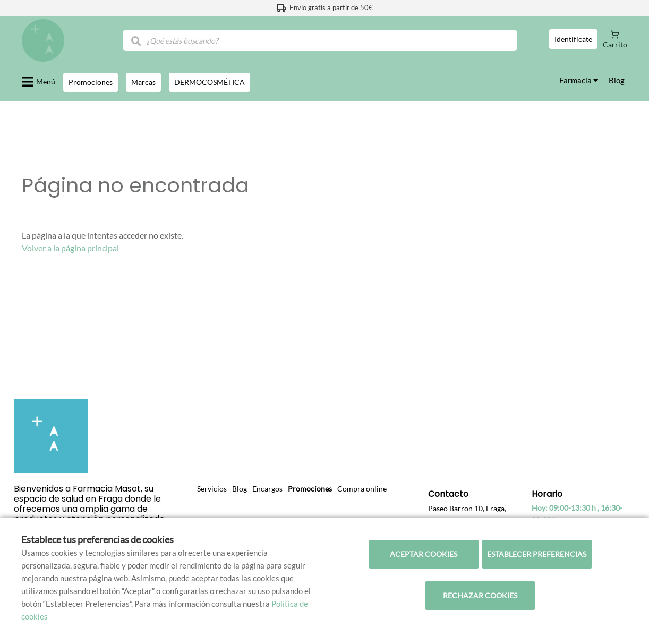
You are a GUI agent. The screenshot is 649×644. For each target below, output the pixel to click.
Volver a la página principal (70, 248)
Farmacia (579, 80)
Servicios (212, 489)
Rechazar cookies (480, 595)
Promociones (310, 489)
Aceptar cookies (424, 554)
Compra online (362, 489)
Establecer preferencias (537, 554)
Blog (617, 80)
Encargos (267, 489)
